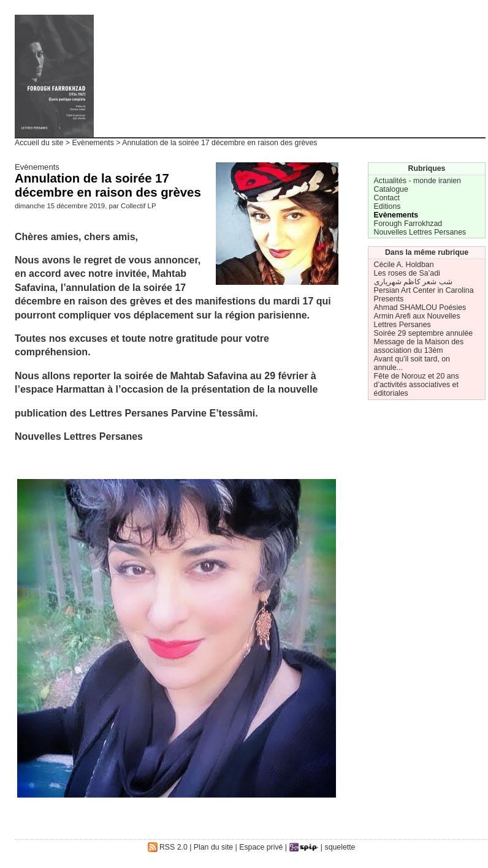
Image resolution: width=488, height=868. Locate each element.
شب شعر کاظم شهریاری (413, 282)
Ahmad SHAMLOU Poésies (420, 308)
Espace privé (261, 847)
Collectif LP (138, 206)
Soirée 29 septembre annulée (424, 333)
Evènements (93, 143)
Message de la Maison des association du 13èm (419, 346)
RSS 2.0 (168, 847)
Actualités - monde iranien (417, 181)
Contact (387, 198)
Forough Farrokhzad (408, 224)
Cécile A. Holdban (404, 265)
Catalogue (391, 189)
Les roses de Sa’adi (407, 273)
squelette (340, 847)
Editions (387, 206)
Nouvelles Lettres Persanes (420, 232)
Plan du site (213, 847)
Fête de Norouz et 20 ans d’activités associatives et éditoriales (417, 385)
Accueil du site (39, 143)
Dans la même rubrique (427, 252)
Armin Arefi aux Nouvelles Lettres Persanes (417, 320)
